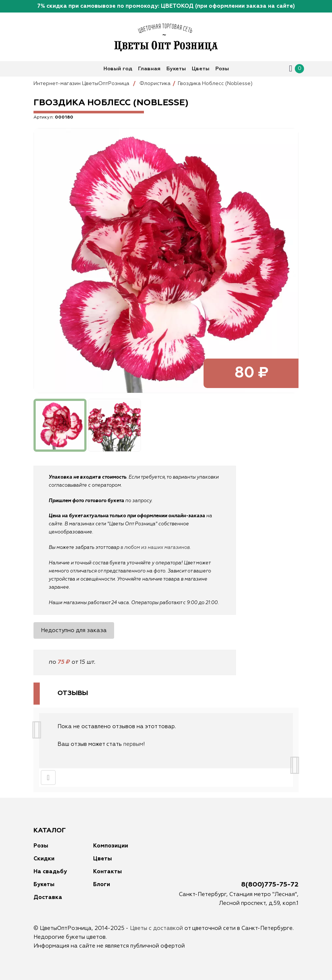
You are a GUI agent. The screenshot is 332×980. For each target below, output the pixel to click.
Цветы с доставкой (156, 928)
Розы (222, 69)
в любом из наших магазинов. (156, 548)
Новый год (118, 69)
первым (133, 744)
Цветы (201, 69)
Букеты (176, 69)
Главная (149, 69)
